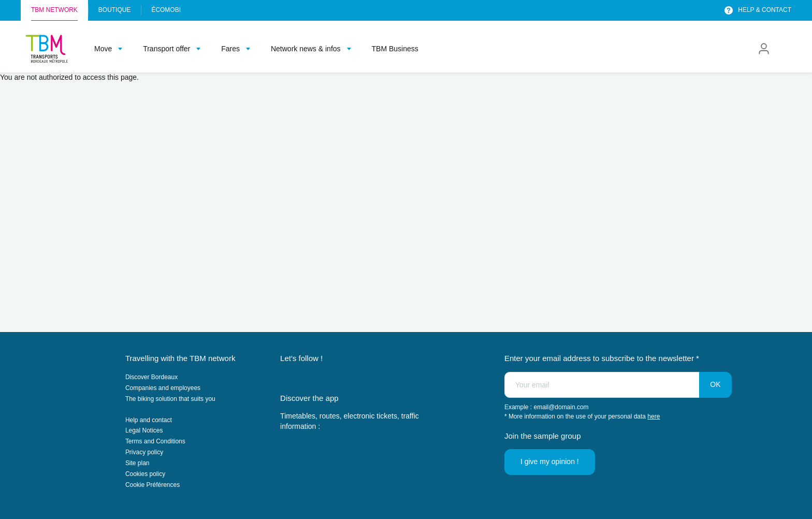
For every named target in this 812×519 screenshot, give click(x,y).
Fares (230, 49)
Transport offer (166, 49)
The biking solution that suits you (170, 399)
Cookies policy (145, 474)
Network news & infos (306, 49)
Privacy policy (144, 452)
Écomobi (166, 10)
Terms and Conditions (155, 441)
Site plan (137, 463)
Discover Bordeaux (151, 377)
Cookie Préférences (153, 485)
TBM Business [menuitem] (395, 49)
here (654, 416)
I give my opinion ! (550, 462)
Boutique (115, 10)
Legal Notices (144, 430)
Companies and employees (163, 388)
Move (103, 49)
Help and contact (149, 420)
